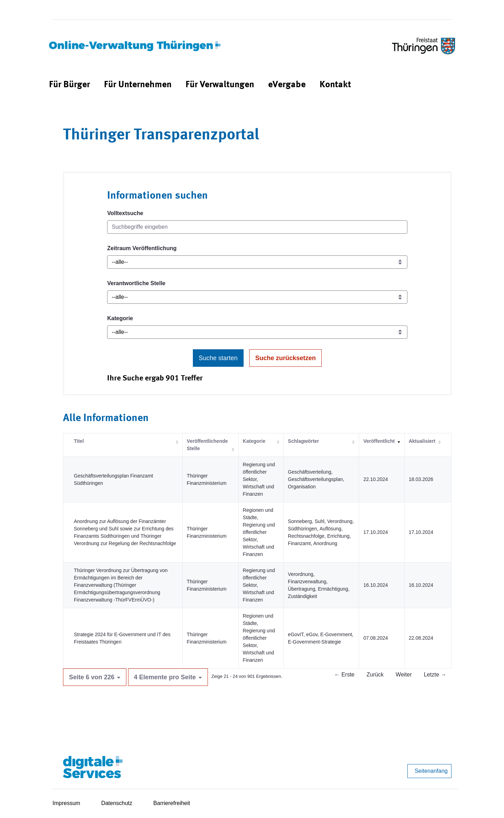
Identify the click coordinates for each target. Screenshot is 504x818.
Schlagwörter (304, 441)
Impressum (66, 803)
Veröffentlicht (379, 441)
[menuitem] (69, 85)
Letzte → (435, 675)
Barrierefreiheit (172, 803)
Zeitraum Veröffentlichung (142, 248)
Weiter (404, 675)
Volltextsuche (125, 213)
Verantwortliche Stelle (136, 283)
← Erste (344, 675)
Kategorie (120, 318)
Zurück (375, 675)
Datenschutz (117, 803)
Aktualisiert (422, 441)
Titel (79, 441)
